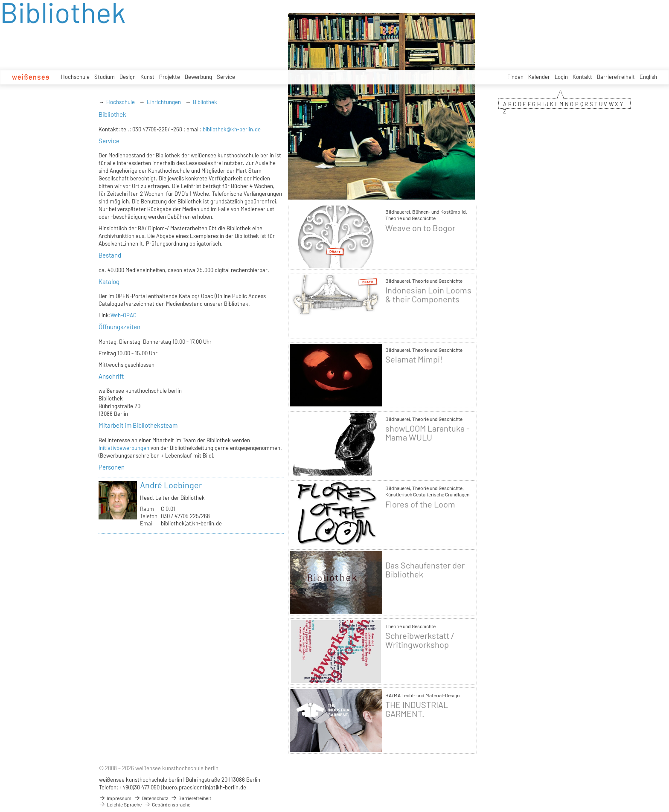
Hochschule (75, 77)
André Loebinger (171, 485)
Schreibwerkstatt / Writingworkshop (420, 640)
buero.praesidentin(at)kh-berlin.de (205, 787)
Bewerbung (198, 77)
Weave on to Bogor (420, 228)
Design (128, 77)
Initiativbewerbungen (124, 448)
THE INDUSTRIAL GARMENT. (417, 709)
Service (226, 77)
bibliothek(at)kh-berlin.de (191, 523)
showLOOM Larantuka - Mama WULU (428, 433)
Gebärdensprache (167, 804)
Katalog (109, 281)
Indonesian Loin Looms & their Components (428, 295)
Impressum (115, 798)
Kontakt (582, 77)
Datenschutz (151, 798)
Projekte (170, 77)
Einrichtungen (164, 102)
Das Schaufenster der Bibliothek (425, 570)
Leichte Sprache (120, 804)
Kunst (147, 77)
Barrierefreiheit (616, 77)
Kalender (539, 77)
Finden (515, 77)
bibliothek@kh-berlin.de (232, 129)
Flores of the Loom (420, 504)
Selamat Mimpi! (414, 359)
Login (561, 77)
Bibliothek (205, 102)
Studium (105, 77)
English (648, 77)
